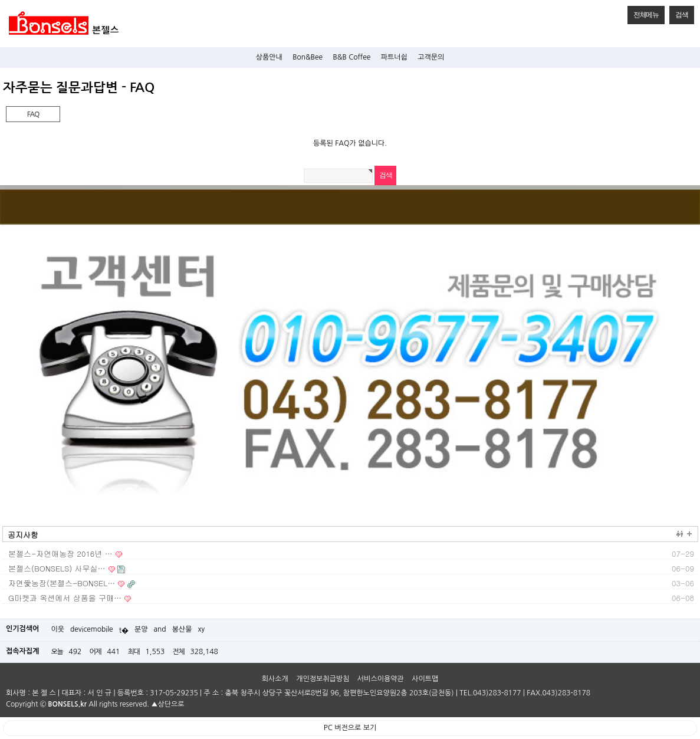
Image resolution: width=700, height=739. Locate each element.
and (160, 629)
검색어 (0, 80)
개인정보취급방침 (323, 679)
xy (202, 629)
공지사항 (23, 535)
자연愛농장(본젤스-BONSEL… (62, 583)
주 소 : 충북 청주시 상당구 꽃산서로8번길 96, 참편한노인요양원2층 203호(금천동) (328, 693)
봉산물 (182, 629)
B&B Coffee (352, 57)
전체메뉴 (643, 12)
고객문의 (431, 57)
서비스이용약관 (381, 679)
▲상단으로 (167, 704)
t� (124, 630)
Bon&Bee (308, 57)
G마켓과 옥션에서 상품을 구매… (65, 598)
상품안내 (269, 57)
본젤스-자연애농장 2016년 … (60, 554)
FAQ (23, 112)
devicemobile (92, 629)
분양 (141, 629)
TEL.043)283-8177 (490, 693)
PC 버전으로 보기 (350, 728)
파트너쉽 (394, 57)
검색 (679, 12)
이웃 (57, 629)
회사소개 (275, 679)
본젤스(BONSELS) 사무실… (57, 568)
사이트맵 (425, 679)
